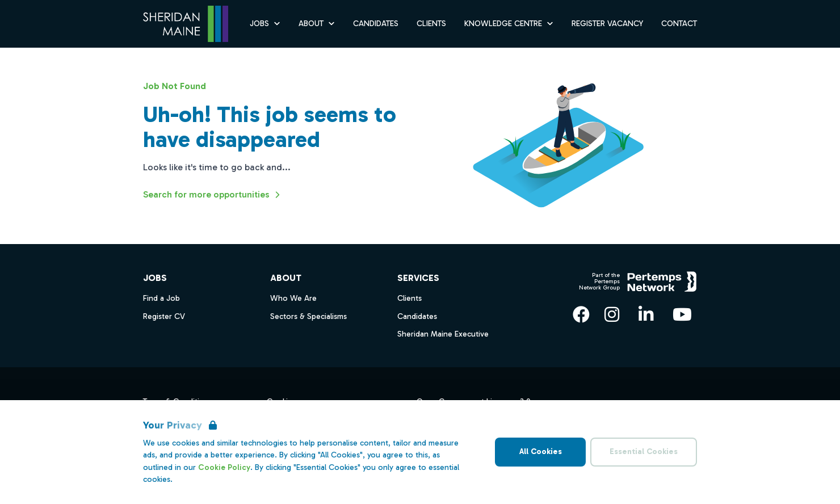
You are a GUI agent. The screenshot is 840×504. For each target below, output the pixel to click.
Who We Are (293, 298)
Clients (409, 298)
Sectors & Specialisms (308, 316)
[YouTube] (682, 314)
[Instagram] (612, 314)
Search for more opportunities (213, 195)
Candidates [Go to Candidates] (376, 24)
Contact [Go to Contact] (679, 24)
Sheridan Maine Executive (443, 334)
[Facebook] (581, 314)
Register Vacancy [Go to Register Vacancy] (607, 24)
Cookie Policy (224, 467)
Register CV (164, 316)
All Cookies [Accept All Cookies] (541, 451)
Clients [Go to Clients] (431, 24)
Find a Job (161, 298)
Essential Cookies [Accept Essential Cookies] (644, 451)
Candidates (417, 316)
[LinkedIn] (646, 314)
